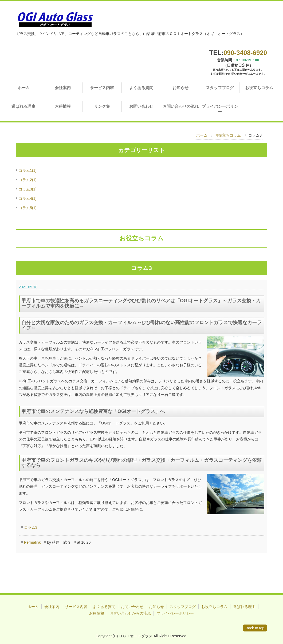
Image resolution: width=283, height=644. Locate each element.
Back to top (255, 628)
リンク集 (102, 106)
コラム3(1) (28, 189)
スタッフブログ (220, 88)
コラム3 (31, 527)
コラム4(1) (28, 198)
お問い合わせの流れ (181, 106)
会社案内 (63, 88)
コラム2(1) (28, 180)
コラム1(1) (28, 170)
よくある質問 (141, 88)
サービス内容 (102, 88)
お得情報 (63, 106)
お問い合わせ (141, 106)
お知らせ (180, 88)
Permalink (32, 542)
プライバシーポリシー (220, 109)
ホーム (24, 88)
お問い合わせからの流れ (130, 613)
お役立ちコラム (259, 88)
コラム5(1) (28, 208)
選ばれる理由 (23, 106)
